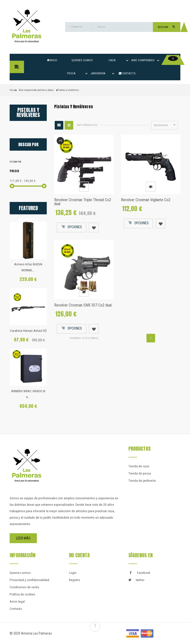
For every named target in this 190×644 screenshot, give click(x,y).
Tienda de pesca (140, 473)
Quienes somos (82, 60)
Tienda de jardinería (142, 481)
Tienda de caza (139, 466)
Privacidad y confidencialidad (29, 580)
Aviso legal (17, 602)
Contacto (16, 609)
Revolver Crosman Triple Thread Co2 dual (83, 202)
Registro (75, 580)
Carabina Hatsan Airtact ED (28, 331)
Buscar (166, 27)
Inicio (52, 60)
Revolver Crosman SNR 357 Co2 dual (83, 305)
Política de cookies (22, 594)
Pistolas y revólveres (28, 112)
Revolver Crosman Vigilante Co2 (146, 200)
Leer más (23, 538)
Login (73, 573)
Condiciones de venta (24, 587)
